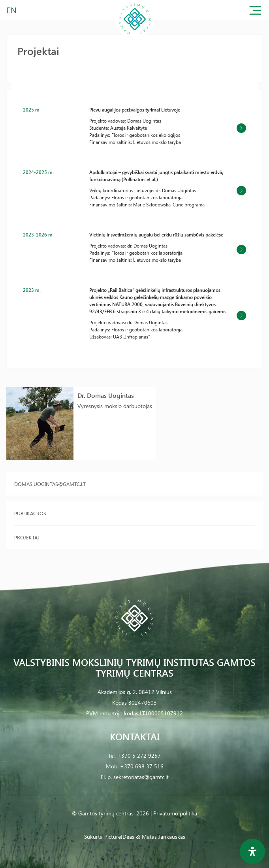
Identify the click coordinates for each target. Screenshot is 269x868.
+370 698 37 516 (142, 766)
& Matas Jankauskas (161, 837)
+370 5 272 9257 (139, 755)
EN (12, 10)
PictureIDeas (119, 837)
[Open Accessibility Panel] (252, 851)
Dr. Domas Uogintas (106, 395)
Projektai (26, 537)
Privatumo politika (175, 813)
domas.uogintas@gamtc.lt (50, 484)
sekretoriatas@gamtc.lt (141, 777)
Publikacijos (30, 513)
